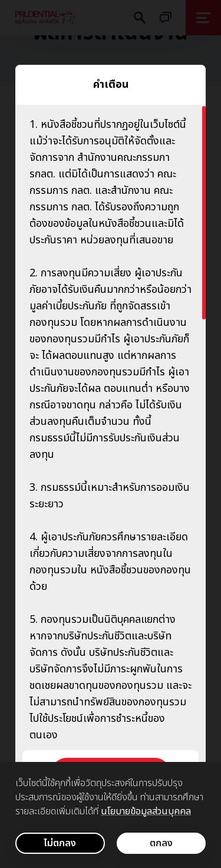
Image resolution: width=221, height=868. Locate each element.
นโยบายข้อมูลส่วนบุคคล (146, 811)
